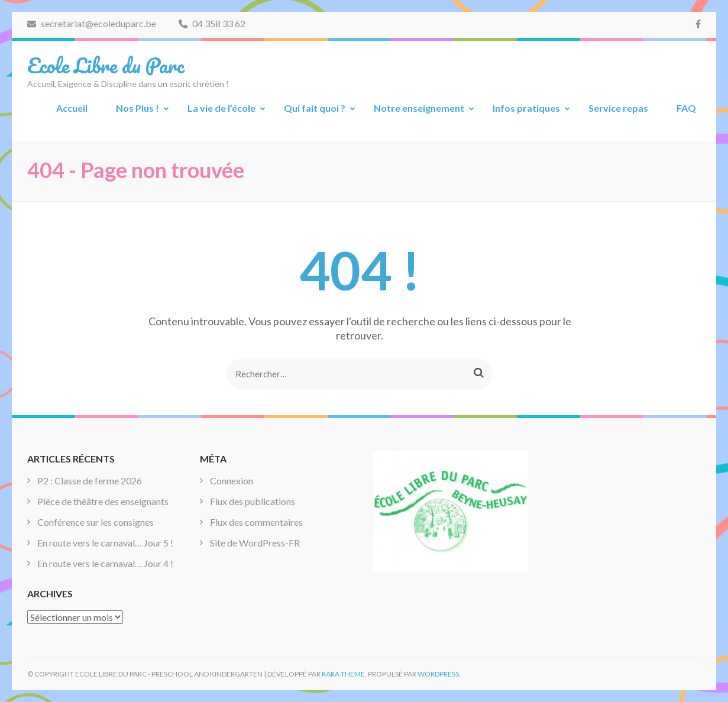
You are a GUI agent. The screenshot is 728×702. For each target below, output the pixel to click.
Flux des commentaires (256, 522)
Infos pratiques (526, 108)
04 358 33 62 (212, 23)
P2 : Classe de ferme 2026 (90, 481)
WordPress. (439, 674)
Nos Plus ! (137, 108)
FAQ (686, 108)
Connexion (232, 481)
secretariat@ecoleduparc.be (92, 23)
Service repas (618, 108)
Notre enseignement (419, 108)
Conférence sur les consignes (96, 522)
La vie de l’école (221, 108)
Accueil (72, 108)
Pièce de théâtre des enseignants (103, 501)
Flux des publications (253, 501)
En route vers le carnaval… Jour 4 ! (105, 563)
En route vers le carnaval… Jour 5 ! (105, 543)
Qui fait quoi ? (315, 108)
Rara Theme (343, 674)
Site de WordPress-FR (255, 543)
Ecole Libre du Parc (106, 65)
